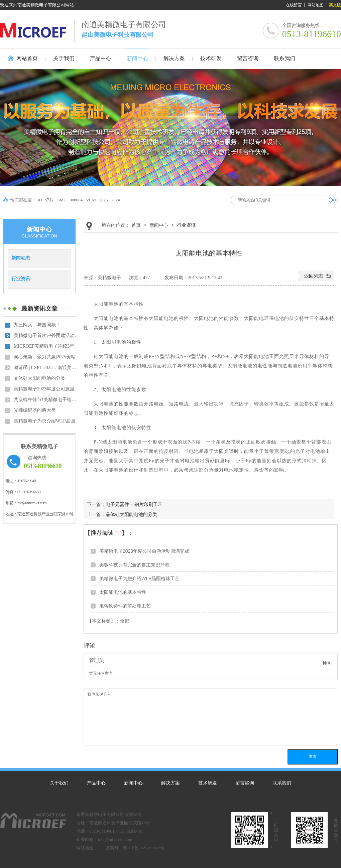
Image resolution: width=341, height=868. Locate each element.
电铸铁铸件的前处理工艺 (125, 606)
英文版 (335, 5)
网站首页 (27, 58)
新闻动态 (21, 258)
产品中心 (96, 783)
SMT (62, 200)
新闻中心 (159, 225)
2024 (116, 200)
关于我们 (59, 783)
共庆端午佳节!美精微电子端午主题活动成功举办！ (47, 400)
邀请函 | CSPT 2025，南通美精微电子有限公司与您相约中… (47, 368)
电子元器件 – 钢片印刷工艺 (134, 504)
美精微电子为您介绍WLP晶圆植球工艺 (47, 421)
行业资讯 (21, 279)
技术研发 (208, 783)
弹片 (49, 200)
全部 (125, 621)
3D (39, 200)
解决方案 (170, 783)
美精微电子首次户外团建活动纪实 (47, 335)
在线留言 (294, 5)
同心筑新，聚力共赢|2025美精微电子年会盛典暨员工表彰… (47, 357)
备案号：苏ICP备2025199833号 (135, 848)
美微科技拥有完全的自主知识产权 (134, 565)
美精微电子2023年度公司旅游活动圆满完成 (47, 389)
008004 (76, 200)
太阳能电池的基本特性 (123, 592)
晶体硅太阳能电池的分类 (39, 378)
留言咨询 (245, 783)
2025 (104, 200)
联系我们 (282, 783)
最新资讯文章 (39, 309)
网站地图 (316, 5)
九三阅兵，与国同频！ (37, 325)
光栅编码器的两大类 (35, 410)
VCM (91, 200)
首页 (136, 225)
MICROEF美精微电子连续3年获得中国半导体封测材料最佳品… (47, 346)
